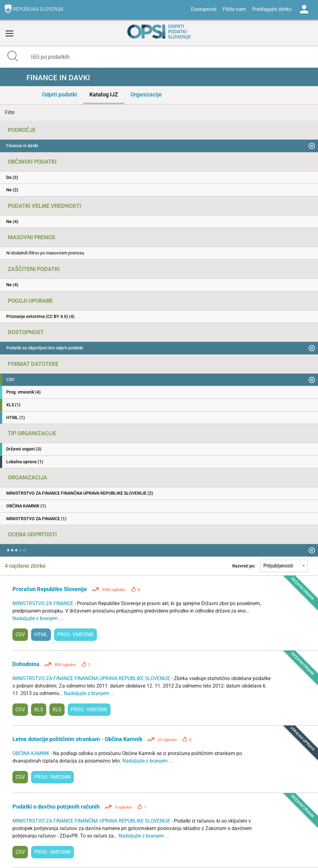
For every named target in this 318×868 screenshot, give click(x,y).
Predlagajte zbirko (272, 9)
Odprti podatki (59, 94)
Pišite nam (234, 9)
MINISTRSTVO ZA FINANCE (43, 603)
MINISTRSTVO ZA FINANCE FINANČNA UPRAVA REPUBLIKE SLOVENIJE (92, 678)
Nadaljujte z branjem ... (38, 618)
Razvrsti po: (244, 566)
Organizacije (146, 94)
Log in (304, 9)
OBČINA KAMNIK (32, 753)
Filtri (10, 112)
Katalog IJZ (104, 94)
